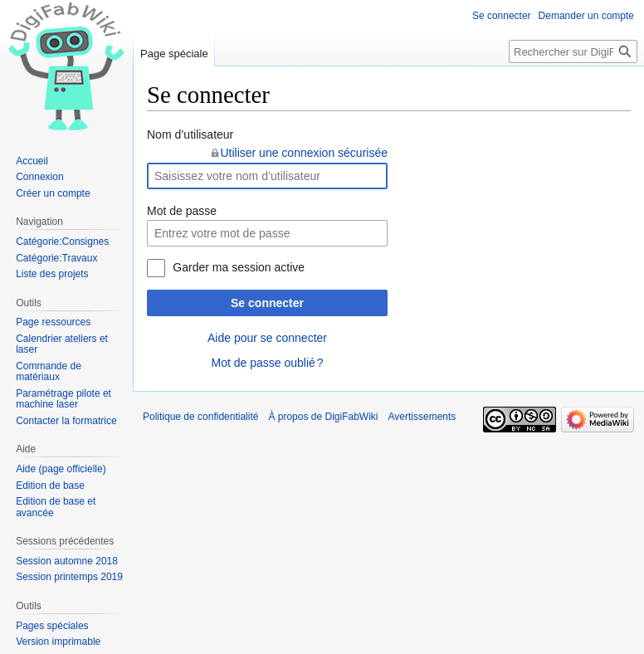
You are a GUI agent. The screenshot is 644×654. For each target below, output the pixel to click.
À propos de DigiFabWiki (323, 417)
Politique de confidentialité (200, 417)
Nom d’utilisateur (190, 134)
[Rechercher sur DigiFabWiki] (573, 51)
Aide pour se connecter (267, 338)
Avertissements (422, 417)
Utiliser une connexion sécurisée (304, 153)
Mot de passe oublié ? (267, 363)
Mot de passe (182, 211)
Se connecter (267, 303)
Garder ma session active (239, 267)
